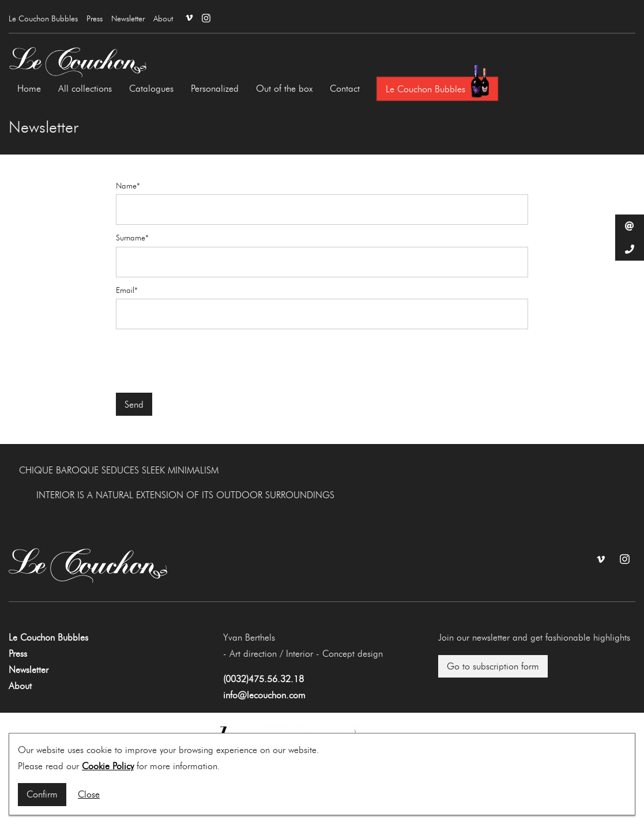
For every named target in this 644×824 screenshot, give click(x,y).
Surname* (132, 238)
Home (29, 89)
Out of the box (284, 89)
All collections (85, 89)
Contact (345, 89)
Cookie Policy (108, 766)
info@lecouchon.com (264, 695)
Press (95, 19)
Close (89, 794)
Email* (127, 291)
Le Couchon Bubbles (43, 19)
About (163, 19)
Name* (128, 186)
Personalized (215, 89)
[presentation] (204, 361)
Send (134, 405)
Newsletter (128, 19)
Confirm (42, 794)
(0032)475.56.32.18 (263, 679)
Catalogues (151, 89)
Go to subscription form (493, 666)
